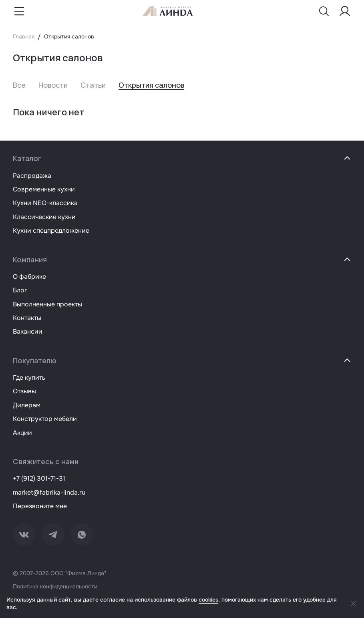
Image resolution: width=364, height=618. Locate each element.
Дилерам (27, 405)
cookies (208, 600)
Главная (24, 36)
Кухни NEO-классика (45, 203)
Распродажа (32, 176)
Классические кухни (44, 217)
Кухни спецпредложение (51, 230)
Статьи (93, 85)
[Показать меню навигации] (19, 11)
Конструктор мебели (45, 419)
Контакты (27, 318)
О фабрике (29, 277)
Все (19, 85)
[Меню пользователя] (345, 11)
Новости (53, 85)
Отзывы (24, 391)
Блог (20, 290)
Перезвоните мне (40, 506)
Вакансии (28, 331)
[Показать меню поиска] (324, 11)
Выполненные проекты (47, 304)
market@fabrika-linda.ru (49, 492)
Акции (22, 433)
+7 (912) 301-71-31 (39, 478)
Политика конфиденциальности (55, 586)
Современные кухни (44, 189)
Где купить (29, 377)
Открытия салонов (151, 85)
